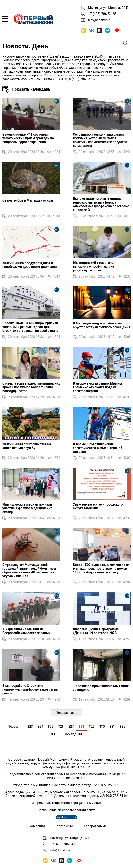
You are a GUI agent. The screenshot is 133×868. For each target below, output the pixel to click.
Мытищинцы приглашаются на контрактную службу (27, 446)
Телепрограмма (94, 826)
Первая (14, 727)
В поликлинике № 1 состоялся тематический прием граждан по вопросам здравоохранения (28, 138)
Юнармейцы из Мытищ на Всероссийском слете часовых (26, 631)
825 (51, 727)
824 (40, 727)
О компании (36, 826)
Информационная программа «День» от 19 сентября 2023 (96, 631)
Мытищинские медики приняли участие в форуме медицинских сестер (27, 508)
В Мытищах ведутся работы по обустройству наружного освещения (102, 325)
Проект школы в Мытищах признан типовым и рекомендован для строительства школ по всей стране (30, 327)
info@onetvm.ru (100, 20)
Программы (64, 826)
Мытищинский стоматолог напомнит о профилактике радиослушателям (94, 266)
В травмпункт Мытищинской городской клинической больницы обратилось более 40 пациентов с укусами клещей (29, 570)
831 (112, 727)
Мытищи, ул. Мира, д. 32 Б (108, 8)
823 (30, 727)
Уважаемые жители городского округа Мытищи (98, 506)
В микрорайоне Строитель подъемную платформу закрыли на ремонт (30, 689)
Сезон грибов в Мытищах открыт (29, 200)
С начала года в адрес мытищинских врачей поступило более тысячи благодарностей (31, 387)
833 (54, 734)
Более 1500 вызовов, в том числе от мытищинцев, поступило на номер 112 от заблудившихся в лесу (101, 569)
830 (102, 727)
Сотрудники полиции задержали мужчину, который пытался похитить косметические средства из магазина (100, 140)
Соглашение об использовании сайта (66, 810)
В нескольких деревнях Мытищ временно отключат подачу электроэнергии (98, 387)
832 (122, 727)
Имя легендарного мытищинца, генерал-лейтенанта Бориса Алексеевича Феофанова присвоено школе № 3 (101, 204)
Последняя (73, 734)
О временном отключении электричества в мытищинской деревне (98, 448)
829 (92, 727)
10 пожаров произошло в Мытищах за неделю (101, 688)
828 (82, 727)
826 (61, 727)
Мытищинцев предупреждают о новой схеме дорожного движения (30, 265)
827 (71, 727)
